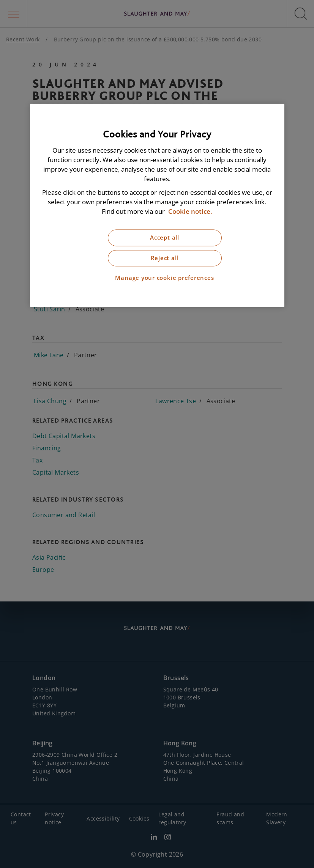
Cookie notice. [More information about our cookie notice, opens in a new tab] (190, 211)
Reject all (165, 258)
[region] (157, 205)
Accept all (165, 238)
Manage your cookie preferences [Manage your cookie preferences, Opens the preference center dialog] (164, 278)
